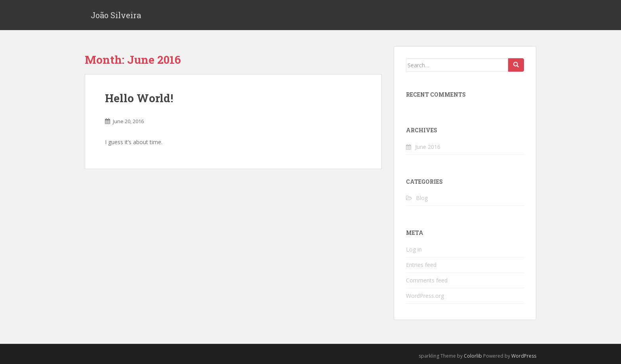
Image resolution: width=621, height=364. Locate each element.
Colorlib (473, 356)
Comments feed (427, 280)
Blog (422, 198)
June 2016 (428, 147)
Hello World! (139, 98)
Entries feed (421, 265)
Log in (414, 249)
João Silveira (116, 15)
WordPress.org (425, 296)
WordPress (524, 356)
